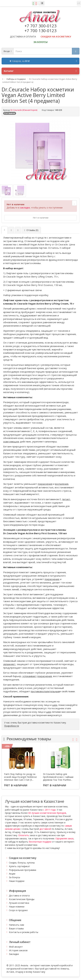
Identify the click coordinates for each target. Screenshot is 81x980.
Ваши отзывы (16, 928)
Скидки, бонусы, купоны (22, 863)
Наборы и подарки (16, 79)
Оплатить (24, 835)
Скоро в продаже (18, 910)
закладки (25, 208)
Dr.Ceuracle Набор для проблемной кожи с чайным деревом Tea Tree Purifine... (58, 777)
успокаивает (30, 676)
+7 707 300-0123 (40, 26)
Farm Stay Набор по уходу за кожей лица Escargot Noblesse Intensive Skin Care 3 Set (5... (20, 777)
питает (66, 499)
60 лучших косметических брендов (47, 813)
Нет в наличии (41, 218)
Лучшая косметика (19, 903)
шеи (55, 705)
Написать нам (16, 925)
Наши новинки (17, 907)
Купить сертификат (19, 866)
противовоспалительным (45, 691)
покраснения (45, 484)
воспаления (62, 484)
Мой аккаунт (16, 947)
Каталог (40, 71)
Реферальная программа (23, 870)
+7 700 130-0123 (40, 31)
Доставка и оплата (19, 896)
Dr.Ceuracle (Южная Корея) (24, 110)
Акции (12, 874)
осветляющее (11, 441)
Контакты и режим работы (24, 932)
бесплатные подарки (40, 842)
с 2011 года (49, 810)
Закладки (14, 954)
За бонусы (14, 877)
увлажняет (9, 664)
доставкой (45, 829)
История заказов (18, 950)
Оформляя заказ (64, 838)
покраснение (52, 579)
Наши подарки (17, 881)
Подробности (12, 726)
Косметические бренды (22, 899)
